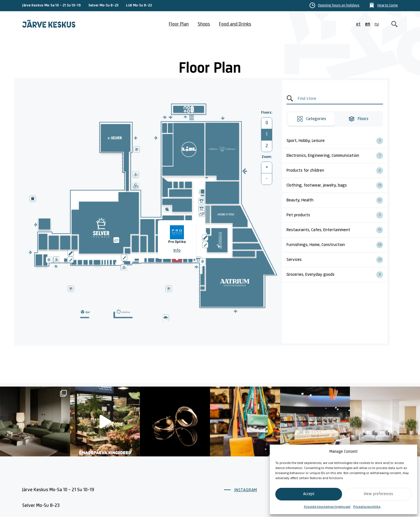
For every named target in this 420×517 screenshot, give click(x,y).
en (368, 24)
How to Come (388, 6)
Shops (204, 24)
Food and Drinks (235, 24)
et (358, 24)
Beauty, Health (337, 200)
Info (177, 251)
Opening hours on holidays (339, 6)
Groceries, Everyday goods (337, 275)
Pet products (337, 215)
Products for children (337, 171)
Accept (309, 494)
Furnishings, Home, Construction (337, 245)
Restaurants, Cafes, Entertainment (337, 230)
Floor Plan (179, 24)
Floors (358, 119)
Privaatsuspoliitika (367, 507)
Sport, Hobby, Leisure (337, 141)
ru (377, 24)
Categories (311, 119)
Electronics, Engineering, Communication (337, 156)
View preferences (378, 494)
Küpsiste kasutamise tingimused (327, 507)
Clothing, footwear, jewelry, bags (337, 185)
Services (337, 260)
